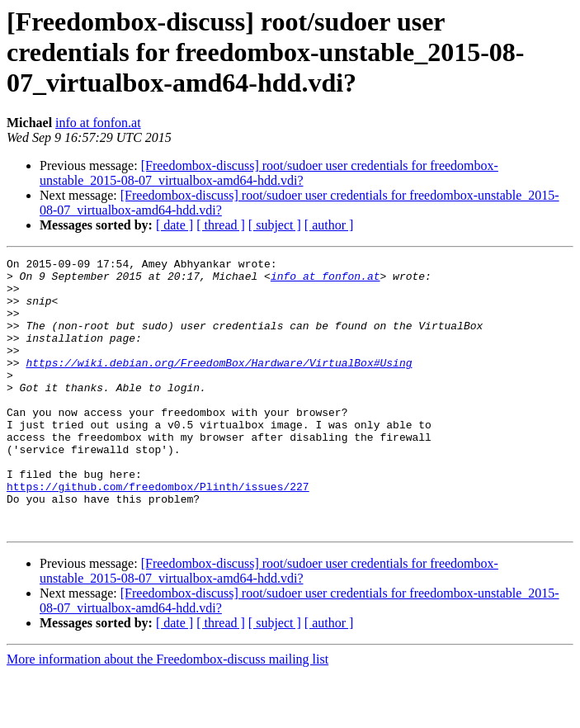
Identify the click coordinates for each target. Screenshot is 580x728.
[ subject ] (275, 225)
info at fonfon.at (98, 123)
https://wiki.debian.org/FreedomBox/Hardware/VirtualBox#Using (219, 385)
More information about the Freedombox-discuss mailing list (167, 714)
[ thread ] (221, 225)
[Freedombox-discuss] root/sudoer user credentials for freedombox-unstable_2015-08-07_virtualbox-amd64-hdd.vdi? (269, 173)
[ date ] (174, 225)
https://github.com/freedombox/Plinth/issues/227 (158, 533)
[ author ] (329, 225)
